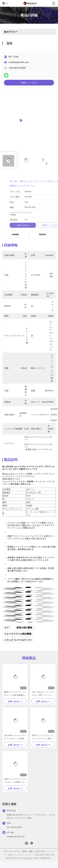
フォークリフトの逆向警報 (18, 634)
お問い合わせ (45, 225)
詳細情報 (15, 235)
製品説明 (43, 235)
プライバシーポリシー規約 (15, 851)
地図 (31, 851)
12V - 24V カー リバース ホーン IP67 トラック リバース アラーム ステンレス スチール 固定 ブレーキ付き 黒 (43, 694)
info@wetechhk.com (19, 62)
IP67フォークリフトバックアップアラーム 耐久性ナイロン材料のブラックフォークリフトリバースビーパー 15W (43, 737)
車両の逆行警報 (24, 628)
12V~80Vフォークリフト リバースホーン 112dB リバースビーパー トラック (15, 737)
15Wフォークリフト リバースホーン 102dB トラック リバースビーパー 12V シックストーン (15, 781)
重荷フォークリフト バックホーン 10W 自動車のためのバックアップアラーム (15, 694)
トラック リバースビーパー (18, 640)
